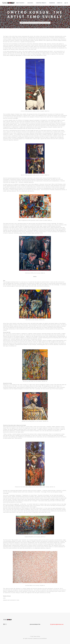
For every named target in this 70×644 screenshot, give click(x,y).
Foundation (52, 3)
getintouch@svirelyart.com (57, 624)
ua (67, 3)
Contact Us (60, 3)
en (65, 3)
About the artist (20, 3)
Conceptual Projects (41, 3)
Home (22, 23)
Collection (30, 3)
